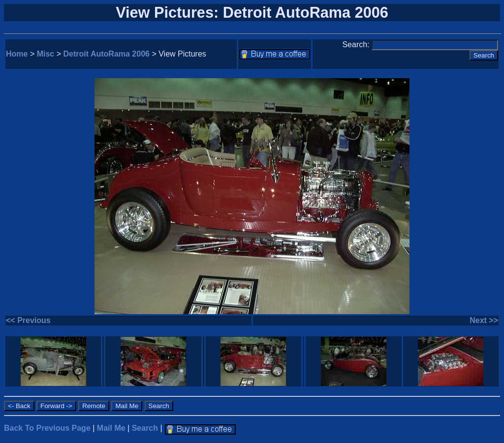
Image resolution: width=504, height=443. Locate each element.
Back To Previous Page (47, 428)
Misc (46, 54)
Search (145, 428)
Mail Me (111, 428)
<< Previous (28, 320)
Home (17, 54)
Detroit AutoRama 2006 (107, 54)
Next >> (484, 320)
